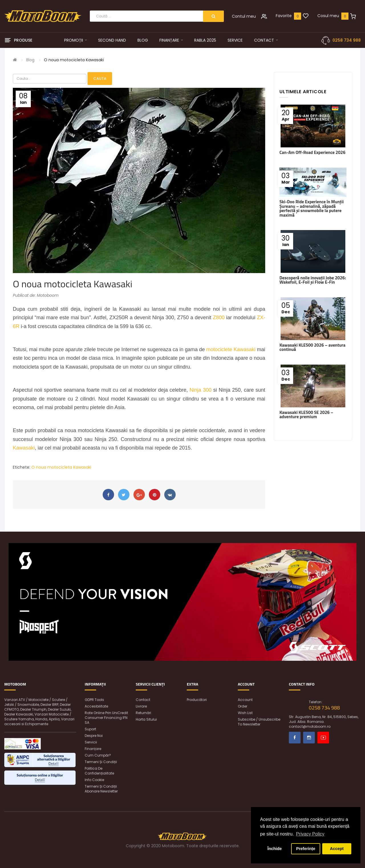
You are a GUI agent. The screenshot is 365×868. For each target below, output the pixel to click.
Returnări (143, 713)
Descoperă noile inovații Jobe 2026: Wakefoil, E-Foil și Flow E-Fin (313, 280)
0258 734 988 (347, 40)
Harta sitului (146, 719)
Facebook (295, 738)
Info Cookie (94, 780)
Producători (197, 700)
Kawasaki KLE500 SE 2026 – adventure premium (306, 414)
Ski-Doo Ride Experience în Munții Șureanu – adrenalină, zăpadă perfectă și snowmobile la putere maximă (312, 208)
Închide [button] (275, 849)
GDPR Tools (94, 700)
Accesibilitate (96, 706)
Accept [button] (337, 849)
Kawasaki (24, 448)
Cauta (100, 79)
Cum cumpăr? (98, 755)
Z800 (219, 318)
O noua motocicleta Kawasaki (74, 60)
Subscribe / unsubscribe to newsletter (259, 722)
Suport (90, 729)
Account (245, 700)
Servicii (91, 742)
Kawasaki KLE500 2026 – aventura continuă (312, 347)
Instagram (309, 738)
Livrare (141, 706)
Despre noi (94, 736)
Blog (30, 60)
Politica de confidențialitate (99, 771)
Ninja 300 (201, 390)
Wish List (245, 713)
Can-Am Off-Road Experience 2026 (312, 152)
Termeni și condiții (101, 762)
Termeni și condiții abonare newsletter (101, 789)
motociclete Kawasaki (231, 349)
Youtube (323, 738)
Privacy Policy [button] (310, 834)
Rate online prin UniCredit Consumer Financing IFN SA (106, 718)
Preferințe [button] (306, 849)
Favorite (284, 16)
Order (243, 706)
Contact (143, 700)
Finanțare (93, 749)
